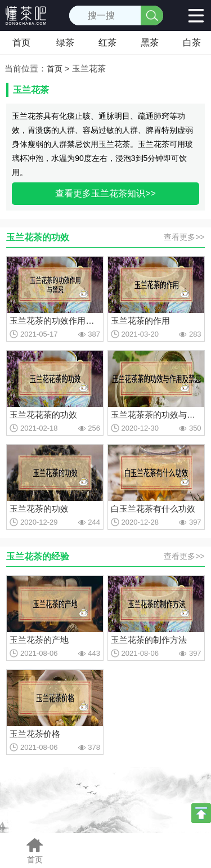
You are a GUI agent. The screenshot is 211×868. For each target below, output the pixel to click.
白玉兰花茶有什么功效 (153, 509)
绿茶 (65, 42)
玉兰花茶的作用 (140, 321)
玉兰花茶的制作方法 (149, 640)
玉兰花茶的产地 (39, 640)
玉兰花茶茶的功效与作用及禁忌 (156, 415)
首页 (21, 42)
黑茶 (150, 42)
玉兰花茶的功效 (39, 509)
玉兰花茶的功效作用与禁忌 (55, 321)
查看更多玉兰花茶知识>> (105, 193)
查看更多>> (184, 237)
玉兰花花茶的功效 (43, 415)
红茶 (107, 42)
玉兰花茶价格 (35, 734)
